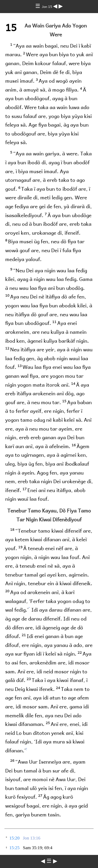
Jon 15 (47, 6)
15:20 (15, 838)
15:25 (15, 848)
